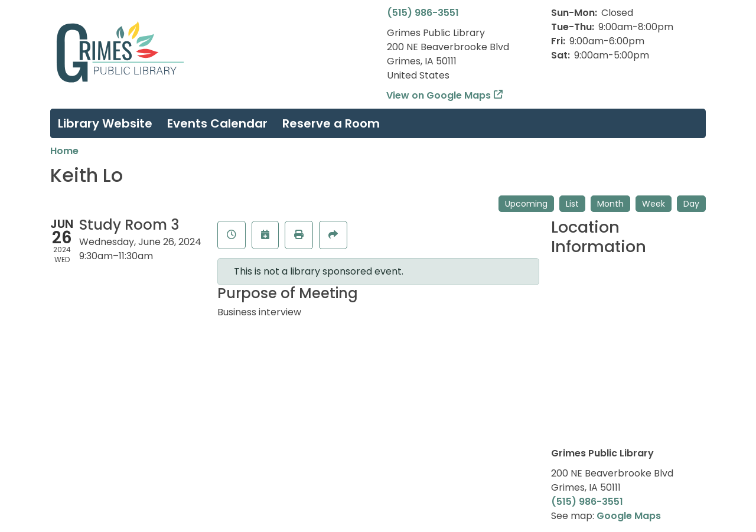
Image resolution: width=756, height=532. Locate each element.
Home (64, 151)
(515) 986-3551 (423, 13)
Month (610, 204)
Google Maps (629, 516)
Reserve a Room (331, 123)
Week (654, 204)
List (572, 204)
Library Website (105, 123)
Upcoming (526, 204)
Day (691, 204)
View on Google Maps (439, 95)
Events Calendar (217, 123)
